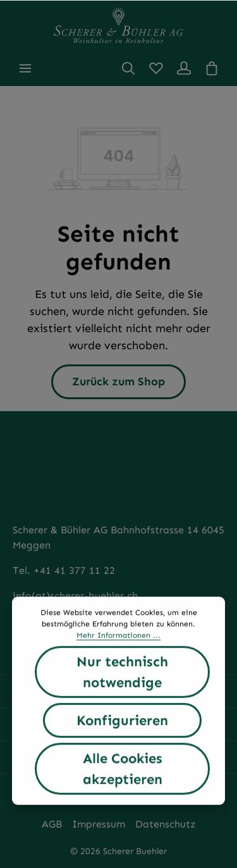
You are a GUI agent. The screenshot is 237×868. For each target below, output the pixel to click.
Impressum (99, 824)
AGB (52, 824)
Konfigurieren (122, 721)
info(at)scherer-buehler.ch (75, 596)
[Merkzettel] (156, 68)
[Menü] (25, 68)
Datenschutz (166, 824)
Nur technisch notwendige (122, 673)
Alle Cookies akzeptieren (123, 769)
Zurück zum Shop (118, 381)
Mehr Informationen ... (118, 636)
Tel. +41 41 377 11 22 (64, 570)
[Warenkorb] (212, 68)
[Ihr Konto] (184, 68)
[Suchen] (128, 68)
